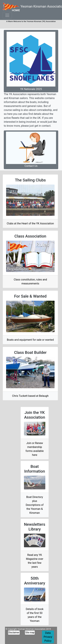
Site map (30, 632)
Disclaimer (14, 632)
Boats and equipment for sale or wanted (30, 340)
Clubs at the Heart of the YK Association (30, 223)
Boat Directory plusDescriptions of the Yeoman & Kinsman (35, 505)
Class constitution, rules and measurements (30, 282)
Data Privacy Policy (48, 637)
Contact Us (31, 150)
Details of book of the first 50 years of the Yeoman (35, 615)
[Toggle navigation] (7, 15)
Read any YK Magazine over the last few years (35, 561)
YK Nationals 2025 (31, 61)
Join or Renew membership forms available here (35, 449)
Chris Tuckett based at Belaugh (30, 396)
